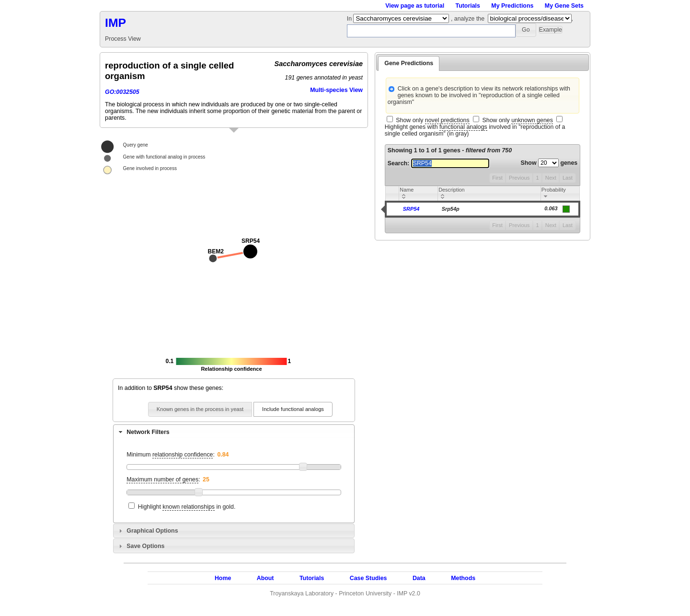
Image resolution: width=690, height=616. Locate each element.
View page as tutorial (415, 6)
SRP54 (411, 209)
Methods (463, 578)
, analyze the (468, 19)
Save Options (145, 546)
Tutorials (468, 6)
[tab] (234, 432)
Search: (438, 163)
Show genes (549, 163)
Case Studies (368, 578)
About (265, 578)
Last (568, 178)
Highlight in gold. (187, 507)
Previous (519, 178)
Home (223, 578)
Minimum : (171, 455)
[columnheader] (419, 194)
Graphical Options (152, 531)
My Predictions (512, 6)
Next (551, 178)
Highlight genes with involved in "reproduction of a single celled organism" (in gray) (475, 130)
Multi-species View (336, 90)
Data (419, 578)
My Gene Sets (564, 6)
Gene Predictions (409, 63)
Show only (432, 120)
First (497, 178)
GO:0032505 (122, 92)
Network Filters (148, 432)
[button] (526, 30)
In (350, 19)
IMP (115, 23)
